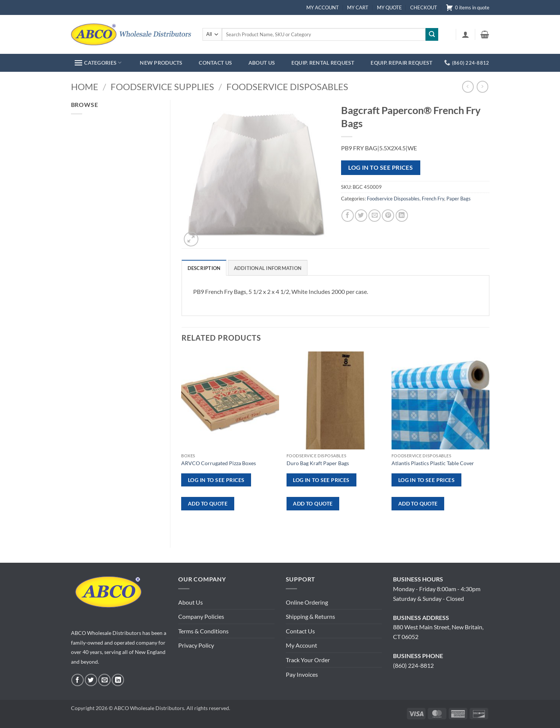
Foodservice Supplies (162, 87)
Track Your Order (308, 660)
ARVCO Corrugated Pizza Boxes (219, 463)
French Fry (433, 199)
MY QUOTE (389, 7)
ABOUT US (262, 63)
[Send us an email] (104, 680)
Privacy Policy (196, 645)
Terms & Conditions (203, 631)
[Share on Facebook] (348, 216)
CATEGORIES (98, 63)
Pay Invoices (302, 674)
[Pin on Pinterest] (388, 216)
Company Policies (201, 616)
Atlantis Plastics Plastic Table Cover (433, 463)
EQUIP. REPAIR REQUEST (401, 63)
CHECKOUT (424, 7)
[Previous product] (482, 87)
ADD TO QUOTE (208, 503)
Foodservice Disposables (287, 87)
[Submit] (432, 34)
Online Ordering (307, 602)
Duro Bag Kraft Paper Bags (318, 463)
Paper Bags (459, 199)
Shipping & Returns (310, 616)
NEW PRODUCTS (161, 63)
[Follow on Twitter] (91, 680)
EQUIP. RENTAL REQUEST (323, 63)
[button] (465, 34)
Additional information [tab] (268, 268)
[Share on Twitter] (361, 216)
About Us (191, 602)
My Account (301, 645)
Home (85, 87)
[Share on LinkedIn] (402, 216)
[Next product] (468, 87)
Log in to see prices (380, 168)
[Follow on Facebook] (78, 680)
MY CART (358, 7)
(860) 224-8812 (413, 665)
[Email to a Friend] (375, 216)
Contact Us (300, 631)
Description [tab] (204, 268)
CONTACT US (215, 63)
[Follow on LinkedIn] (118, 680)
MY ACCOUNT (323, 7)
